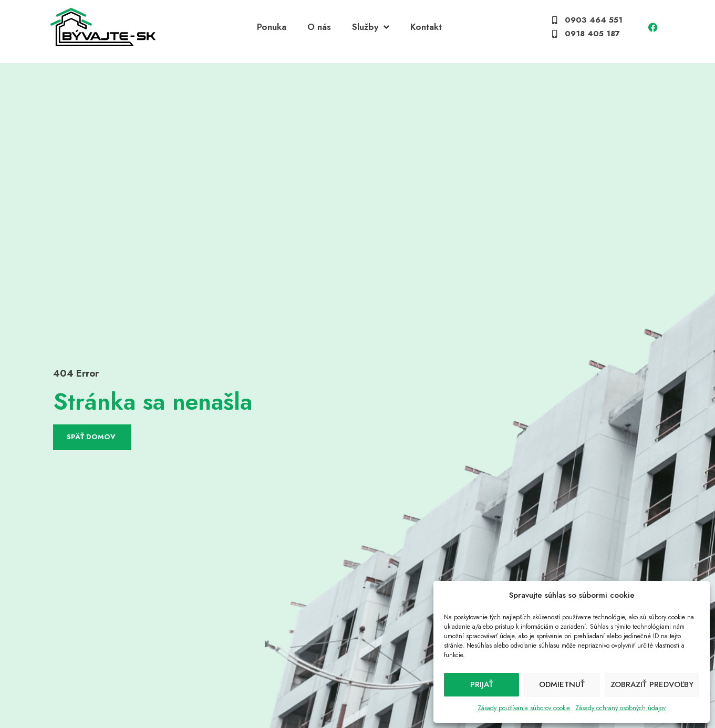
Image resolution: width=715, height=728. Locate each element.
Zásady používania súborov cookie (524, 708)
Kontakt (426, 31)
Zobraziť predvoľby (652, 684)
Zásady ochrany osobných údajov (620, 708)
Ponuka (272, 31)
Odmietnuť (562, 684)
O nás (319, 31)
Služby (371, 31)
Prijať (482, 684)
